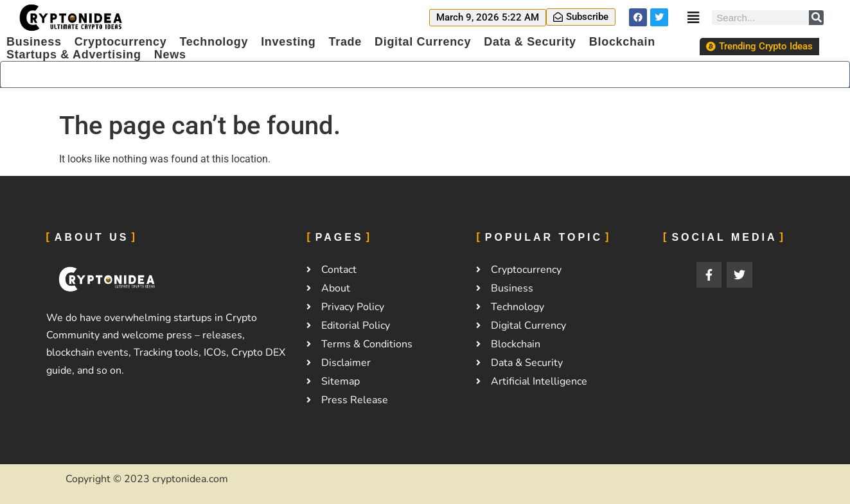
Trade (345, 42)
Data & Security (530, 42)
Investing (288, 42)
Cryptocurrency (121, 42)
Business (34, 42)
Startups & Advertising (74, 55)
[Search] (816, 18)
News (170, 55)
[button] (488, 18)
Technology (214, 42)
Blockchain (622, 42)
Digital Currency (423, 42)
